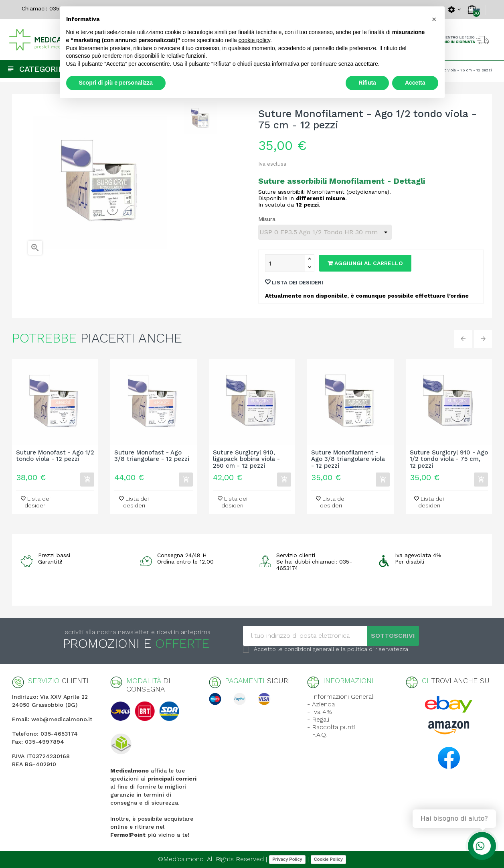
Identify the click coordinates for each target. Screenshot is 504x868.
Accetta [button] (415, 83)
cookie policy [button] (254, 40)
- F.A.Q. (317, 735)
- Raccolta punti (331, 727)
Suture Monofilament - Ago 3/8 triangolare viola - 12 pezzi (348, 459)
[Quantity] (285, 263)
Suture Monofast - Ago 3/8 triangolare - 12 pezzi (152, 456)
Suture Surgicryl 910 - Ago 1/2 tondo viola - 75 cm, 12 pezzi (449, 459)
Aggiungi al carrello (365, 263)
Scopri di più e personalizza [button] (116, 83)
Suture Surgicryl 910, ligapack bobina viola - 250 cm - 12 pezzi (246, 459)
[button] (434, 19)
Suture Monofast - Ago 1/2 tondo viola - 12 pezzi (55, 456)
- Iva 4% (320, 712)
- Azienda (321, 704)
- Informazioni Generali (341, 697)
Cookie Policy (328, 859)
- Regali (318, 719)
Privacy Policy (287, 859)
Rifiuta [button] (367, 83)
